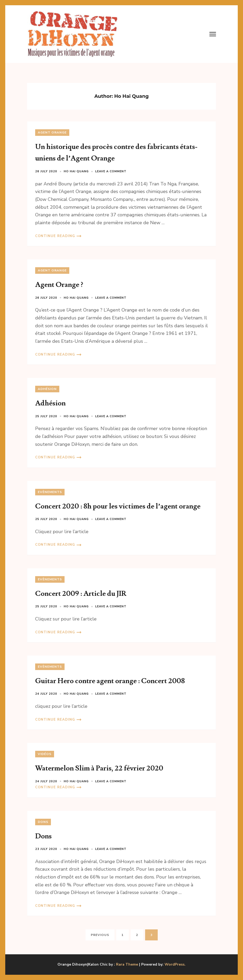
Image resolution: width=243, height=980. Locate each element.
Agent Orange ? (59, 285)
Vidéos (45, 754)
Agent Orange (52, 132)
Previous (100, 935)
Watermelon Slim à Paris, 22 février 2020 (99, 768)
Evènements (50, 492)
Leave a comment (111, 171)
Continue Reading (55, 236)
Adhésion (47, 389)
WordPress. (175, 964)
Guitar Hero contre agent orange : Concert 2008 (110, 681)
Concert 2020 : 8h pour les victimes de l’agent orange (118, 506)
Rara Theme (127, 964)
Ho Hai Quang (76, 171)
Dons (43, 822)
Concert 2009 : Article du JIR (81, 594)
